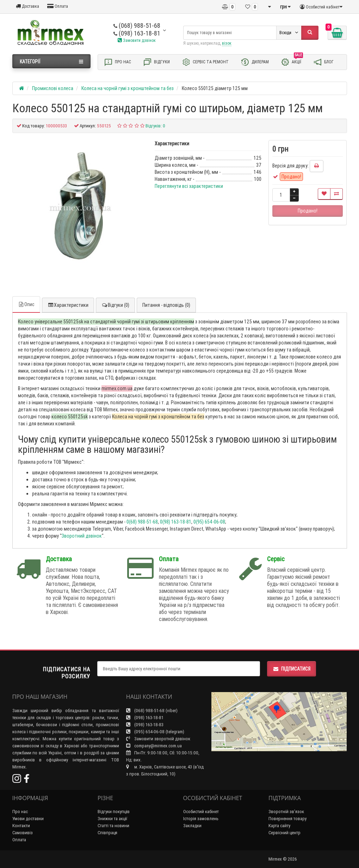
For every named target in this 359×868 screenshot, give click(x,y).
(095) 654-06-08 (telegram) (155, 732)
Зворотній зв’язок (286, 812)
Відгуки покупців (114, 812)
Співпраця (107, 833)
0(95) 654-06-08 (209, 522)
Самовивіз (23, 833)
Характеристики (68, 305)
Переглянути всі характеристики (189, 186)
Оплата (58, 6)
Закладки (192, 826)
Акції (292, 62)
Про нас (117, 62)
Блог (323, 62)
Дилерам (255, 62)
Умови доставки (28, 819)
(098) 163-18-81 (137, 33)
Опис (26, 304)
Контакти (21, 826)
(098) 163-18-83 (145, 725)
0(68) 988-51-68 (142, 522)
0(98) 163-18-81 (176, 522)
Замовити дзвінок (137, 40)
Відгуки (156, 62)
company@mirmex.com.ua (154, 746)
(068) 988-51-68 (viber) (152, 711)
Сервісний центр (284, 833)
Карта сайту (279, 826)
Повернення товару (287, 819)
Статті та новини (113, 826)
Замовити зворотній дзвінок (158, 739)
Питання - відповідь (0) (166, 305)
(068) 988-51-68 (137, 26)
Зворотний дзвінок (82, 536)
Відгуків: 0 (155, 126)
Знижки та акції (112, 819)
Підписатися (292, 669)
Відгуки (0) (115, 305)
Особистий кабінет (201, 812)
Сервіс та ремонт (205, 62)
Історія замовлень (201, 819)
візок (227, 43)
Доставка (27, 6)
